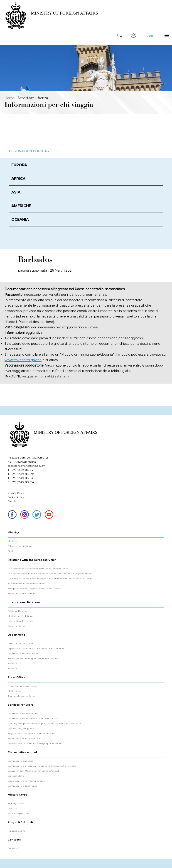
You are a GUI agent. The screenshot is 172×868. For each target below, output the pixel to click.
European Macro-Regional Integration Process (35, 589)
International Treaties (20, 621)
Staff (10, 551)
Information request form (23, 654)
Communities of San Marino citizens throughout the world (42, 766)
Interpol (12, 808)
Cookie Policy (16, 497)
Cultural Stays (16, 776)
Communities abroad (20, 761)
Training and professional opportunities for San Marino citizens (44, 724)
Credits (12, 501)
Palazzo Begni (16, 831)
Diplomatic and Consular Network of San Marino (36, 649)
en (151, 36)
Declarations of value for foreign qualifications (35, 744)
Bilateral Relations (18, 611)
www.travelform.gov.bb (23, 360)
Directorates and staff (20, 644)
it (147, 36)
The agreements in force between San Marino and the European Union (50, 574)
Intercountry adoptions (21, 729)
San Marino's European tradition (27, 584)
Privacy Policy (16, 493)
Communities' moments (22, 786)
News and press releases (22, 686)
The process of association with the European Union (38, 569)
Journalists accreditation (22, 696)
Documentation (17, 626)
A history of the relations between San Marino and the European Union (50, 579)
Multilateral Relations (20, 616)
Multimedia (15, 691)
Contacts (13, 848)
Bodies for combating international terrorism (34, 659)
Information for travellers (22, 714)
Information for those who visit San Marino (33, 719)
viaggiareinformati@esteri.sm (46, 376)
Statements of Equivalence (24, 739)
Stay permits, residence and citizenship (31, 734)
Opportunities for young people (26, 781)
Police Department (19, 813)
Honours (13, 664)
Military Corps (16, 804)
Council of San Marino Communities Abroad (33, 771)
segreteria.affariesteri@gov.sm (27, 466)
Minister (12, 541)
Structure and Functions (22, 594)
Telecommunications (20, 546)
